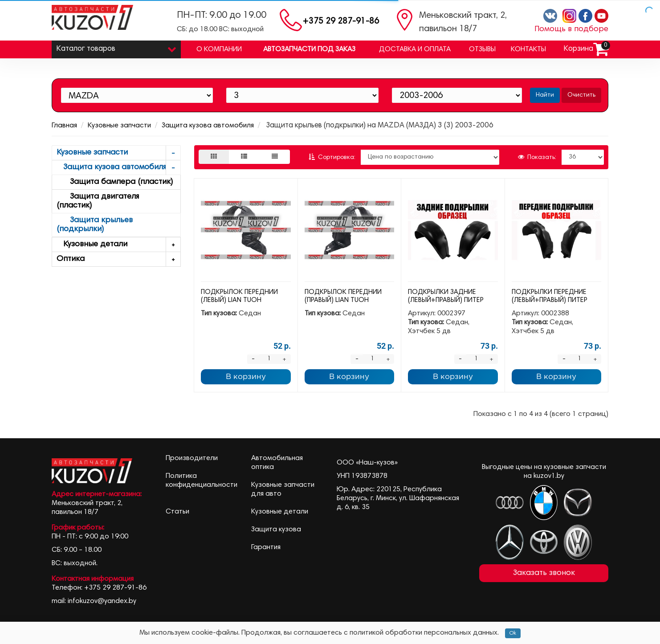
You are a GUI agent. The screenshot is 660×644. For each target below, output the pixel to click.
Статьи (177, 512)
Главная (64, 126)
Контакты (528, 49)
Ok (513, 633)
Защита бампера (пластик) (115, 182)
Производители (192, 458)
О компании (219, 49)
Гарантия (266, 547)
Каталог (116, 47)
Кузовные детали (118, 245)
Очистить (581, 95)
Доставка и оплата (415, 49)
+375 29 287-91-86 (341, 22)
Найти (545, 95)
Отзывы (482, 49)
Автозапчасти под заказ (309, 49)
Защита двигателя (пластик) (98, 201)
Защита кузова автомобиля (208, 126)
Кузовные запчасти (119, 126)
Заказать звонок (544, 573)
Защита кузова (276, 530)
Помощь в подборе (571, 29)
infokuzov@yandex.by (102, 601)
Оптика (118, 259)
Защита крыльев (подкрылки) (95, 225)
